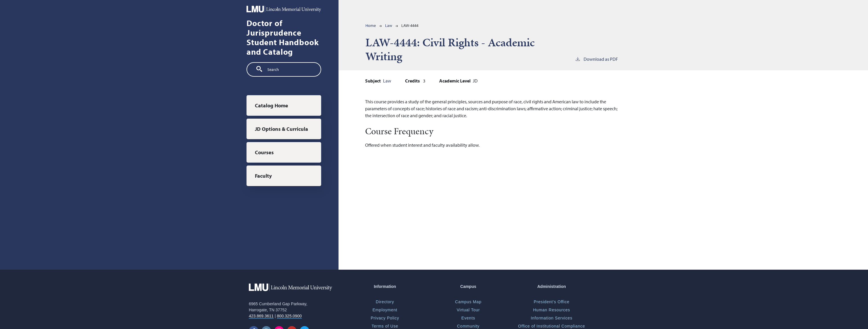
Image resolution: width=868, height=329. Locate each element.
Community (468, 326)
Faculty (263, 176)
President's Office (552, 302)
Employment (385, 310)
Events (468, 318)
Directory (385, 302)
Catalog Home (272, 105)
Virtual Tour (468, 310)
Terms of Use (385, 326)
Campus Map (468, 302)
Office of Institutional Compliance (552, 326)
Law (389, 25)
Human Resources (551, 310)
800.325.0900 (289, 316)
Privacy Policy (385, 318)
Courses (264, 152)
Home (371, 25)
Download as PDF (596, 59)
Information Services (552, 318)
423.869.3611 (261, 316)
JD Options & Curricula (282, 129)
